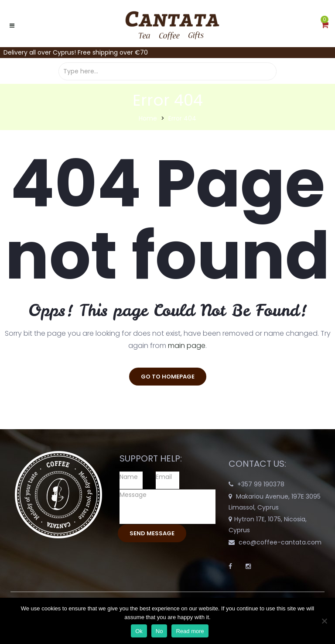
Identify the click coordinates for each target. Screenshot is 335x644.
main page (187, 346)
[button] (325, 25)
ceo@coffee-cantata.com (280, 542)
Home (148, 118)
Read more (190, 631)
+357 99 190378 (261, 484)
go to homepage (168, 377)
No (159, 631)
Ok (139, 631)
